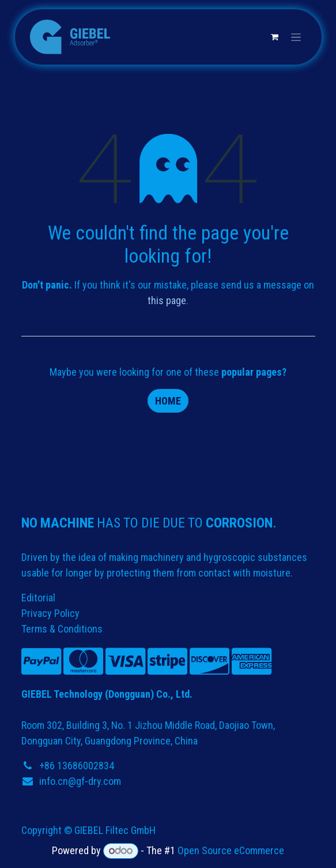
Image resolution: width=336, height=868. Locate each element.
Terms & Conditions (62, 629)
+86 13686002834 (77, 766)
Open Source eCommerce (231, 850)
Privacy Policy (50, 613)
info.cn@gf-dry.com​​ (80, 781)
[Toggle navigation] (296, 37)
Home (168, 401)
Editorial (38, 598)
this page (167, 300)
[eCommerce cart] (275, 37)
